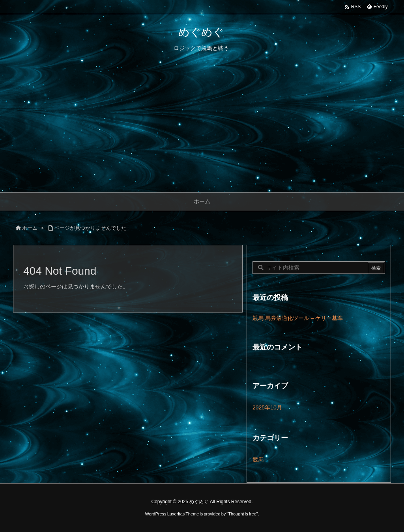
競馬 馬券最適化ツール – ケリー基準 (298, 318)
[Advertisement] (202, 133)
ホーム (30, 228)
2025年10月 (267, 407)
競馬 (258, 459)
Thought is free (242, 514)
